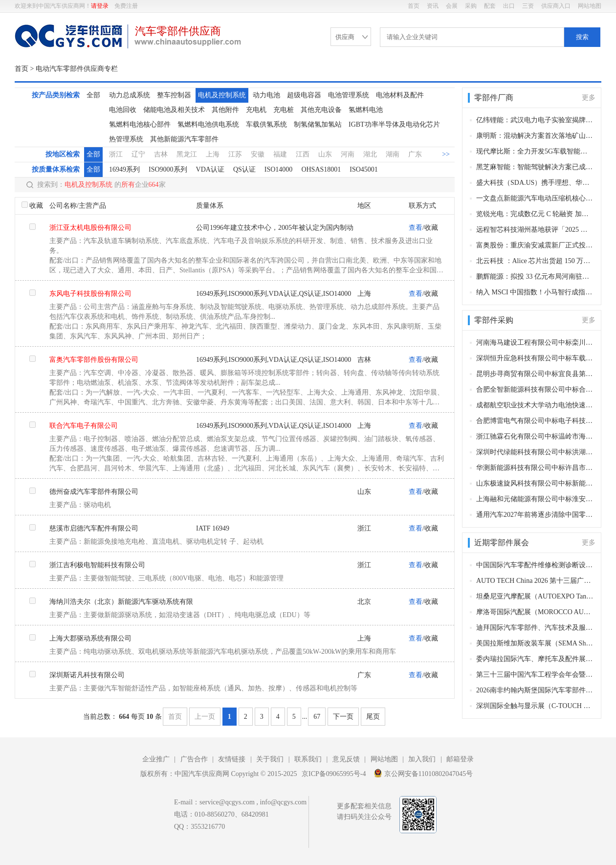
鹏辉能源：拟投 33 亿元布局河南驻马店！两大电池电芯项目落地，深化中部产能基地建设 (535, 277)
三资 (528, 6)
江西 (303, 154)
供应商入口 (556, 6)
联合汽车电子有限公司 (84, 426)
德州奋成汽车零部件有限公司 (94, 492)
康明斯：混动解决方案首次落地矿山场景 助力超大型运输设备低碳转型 (535, 136)
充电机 (256, 110)
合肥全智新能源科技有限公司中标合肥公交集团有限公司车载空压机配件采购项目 (535, 389)
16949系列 (124, 169)
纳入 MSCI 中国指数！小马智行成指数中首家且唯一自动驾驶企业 (535, 292)
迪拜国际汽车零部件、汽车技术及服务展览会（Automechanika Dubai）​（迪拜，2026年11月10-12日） (535, 628)
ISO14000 (279, 169)
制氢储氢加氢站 (318, 124)
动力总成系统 (130, 95)
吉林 (161, 154)
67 (317, 717)
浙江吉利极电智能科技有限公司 (97, 565)
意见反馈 (346, 759)
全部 (93, 95)
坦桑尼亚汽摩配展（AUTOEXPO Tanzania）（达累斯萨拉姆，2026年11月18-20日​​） (535, 596)
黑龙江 (187, 154)
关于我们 (270, 759)
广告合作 (194, 759)
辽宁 (138, 154)
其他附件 (225, 110)
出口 (509, 6)
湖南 (393, 154)
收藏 (36, 206)
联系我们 (308, 759)
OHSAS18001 (321, 169)
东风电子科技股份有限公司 (90, 294)
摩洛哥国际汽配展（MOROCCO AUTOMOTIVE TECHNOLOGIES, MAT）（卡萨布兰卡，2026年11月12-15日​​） (535, 612)
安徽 (258, 154)
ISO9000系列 (168, 169)
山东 (325, 154)
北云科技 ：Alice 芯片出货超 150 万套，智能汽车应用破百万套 (535, 261)
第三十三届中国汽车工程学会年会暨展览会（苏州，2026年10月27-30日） (535, 675)
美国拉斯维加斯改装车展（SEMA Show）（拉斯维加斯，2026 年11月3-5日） (535, 643)
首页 (414, 6)
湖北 (370, 154)
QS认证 (244, 169)
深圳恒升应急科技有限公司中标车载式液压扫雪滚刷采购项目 (535, 358)
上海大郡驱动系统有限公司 (90, 638)
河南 (348, 154)
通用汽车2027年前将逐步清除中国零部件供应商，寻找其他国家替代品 (535, 515)
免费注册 (126, 6)
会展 (452, 6)
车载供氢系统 (266, 124)
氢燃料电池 (366, 110)
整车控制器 (174, 95)
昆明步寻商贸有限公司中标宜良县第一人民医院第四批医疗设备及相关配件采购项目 (535, 374)
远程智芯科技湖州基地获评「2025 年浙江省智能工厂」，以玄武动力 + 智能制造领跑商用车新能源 (535, 230)
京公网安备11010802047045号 (423, 773)
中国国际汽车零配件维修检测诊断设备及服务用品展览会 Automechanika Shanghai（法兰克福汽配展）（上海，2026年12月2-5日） (535, 565)
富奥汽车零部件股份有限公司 (94, 360)
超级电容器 (304, 95)
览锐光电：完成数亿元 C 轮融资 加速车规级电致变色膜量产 (535, 214)
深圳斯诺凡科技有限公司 (87, 675)
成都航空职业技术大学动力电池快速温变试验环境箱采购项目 (535, 405)
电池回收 (123, 110)
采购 (471, 6)
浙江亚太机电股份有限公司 (90, 228)
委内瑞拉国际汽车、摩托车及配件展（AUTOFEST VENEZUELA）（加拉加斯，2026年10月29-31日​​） (535, 659)
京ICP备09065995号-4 (334, 774)
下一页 (343, 717)
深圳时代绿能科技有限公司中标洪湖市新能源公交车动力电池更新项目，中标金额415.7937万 (535, 452)
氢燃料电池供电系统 (208, 124)
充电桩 (284, 110)
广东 (415, 154)
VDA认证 (210, 169)
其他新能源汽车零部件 (184, 139)
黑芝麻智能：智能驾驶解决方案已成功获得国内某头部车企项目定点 (535, 167)
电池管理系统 (349, 95)
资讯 (433, 6)
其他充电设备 (321, 110)
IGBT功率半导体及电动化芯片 (394, 124)
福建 (280, 154)
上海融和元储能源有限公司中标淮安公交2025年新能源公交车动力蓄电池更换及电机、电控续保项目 (535, 499)
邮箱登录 (460, 759)
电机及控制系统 (222, 95)
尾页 (373, 717)
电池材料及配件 (400, 95)
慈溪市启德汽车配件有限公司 (94, 528)
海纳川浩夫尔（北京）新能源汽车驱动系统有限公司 (121, 604)
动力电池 (266, 95)
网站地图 (590, 6)
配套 (490, 6)
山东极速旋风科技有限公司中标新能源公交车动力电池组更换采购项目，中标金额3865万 (535, 483)
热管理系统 (126, 139)
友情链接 (232, 759)
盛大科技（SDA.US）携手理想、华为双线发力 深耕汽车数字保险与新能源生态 (535, 183)
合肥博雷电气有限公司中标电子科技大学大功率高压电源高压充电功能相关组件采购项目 (535, 421)
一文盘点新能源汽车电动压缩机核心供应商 (535, 198)
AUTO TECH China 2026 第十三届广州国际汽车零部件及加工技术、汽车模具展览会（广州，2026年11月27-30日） (535, 581)
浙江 (116, 154)
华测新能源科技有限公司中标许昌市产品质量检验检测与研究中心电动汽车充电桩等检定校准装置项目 (535, 468)
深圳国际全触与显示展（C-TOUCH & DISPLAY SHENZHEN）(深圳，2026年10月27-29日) (535, 706)
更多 (589, 98)
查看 (416, 228)
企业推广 (156, 759)
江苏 (235, 154)
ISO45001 (364, 169)
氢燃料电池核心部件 (140, 124)
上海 (213, 154)
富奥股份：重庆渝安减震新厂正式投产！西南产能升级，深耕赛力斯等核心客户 (535, 245)
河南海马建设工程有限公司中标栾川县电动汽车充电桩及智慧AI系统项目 (535, 343)
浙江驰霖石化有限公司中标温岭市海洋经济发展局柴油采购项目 (535, 436)
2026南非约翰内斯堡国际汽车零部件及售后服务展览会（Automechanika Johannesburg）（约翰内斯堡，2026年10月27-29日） (535, 690)
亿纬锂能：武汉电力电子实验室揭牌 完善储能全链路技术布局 (535, 120)
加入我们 (422, 759)
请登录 (100, 6)
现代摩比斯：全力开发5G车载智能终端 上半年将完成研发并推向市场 (535, 151)
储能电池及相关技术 (174, 110)
